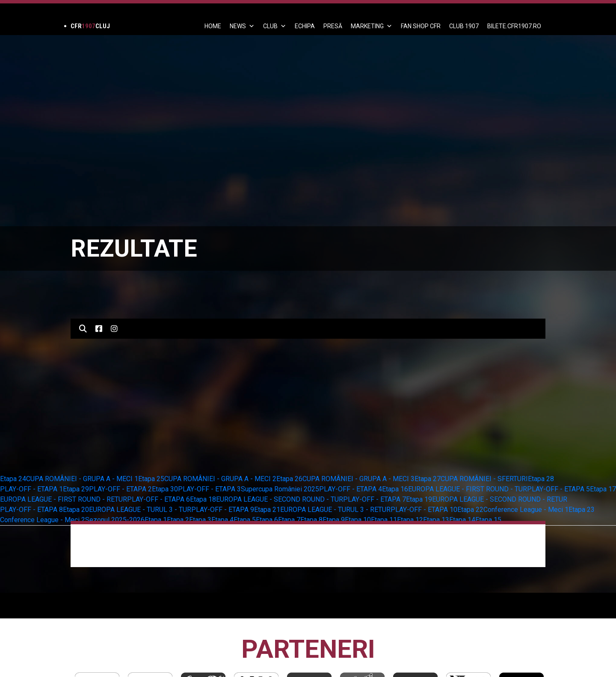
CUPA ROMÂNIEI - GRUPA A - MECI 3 (358, 479)
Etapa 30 (165, 489)
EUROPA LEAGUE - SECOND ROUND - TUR (280, 499)
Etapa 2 (178, 520)
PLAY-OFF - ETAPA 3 (209, 489)
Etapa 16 (395, 489)
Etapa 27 (428, 479)
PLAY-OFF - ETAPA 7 (375, 499)
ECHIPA (305, 26)
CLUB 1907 (464, 26)
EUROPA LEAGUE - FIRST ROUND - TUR (468, 489)
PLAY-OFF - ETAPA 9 (223, 510)
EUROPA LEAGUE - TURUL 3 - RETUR (335, 510)
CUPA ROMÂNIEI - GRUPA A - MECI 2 (220, 479)
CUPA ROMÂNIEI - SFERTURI (484, 479)
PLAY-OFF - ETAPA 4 (351, 489)
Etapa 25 (151, 479)
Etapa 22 (470, 510)
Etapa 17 (603, 489)
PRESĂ (333, 26)
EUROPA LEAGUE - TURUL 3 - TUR (140, 510)
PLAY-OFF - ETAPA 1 (31, 489)
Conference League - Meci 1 (526, 510)
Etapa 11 (384, 520)
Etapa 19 (419, 499)
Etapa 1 (156, 520)
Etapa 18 (203, 499)
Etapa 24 (13, 479)
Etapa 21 (267, 510)
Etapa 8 (311, 520)
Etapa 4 (222, 520)
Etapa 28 (541, 479)
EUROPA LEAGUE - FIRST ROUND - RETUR (64, 499)
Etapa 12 (410, 520)
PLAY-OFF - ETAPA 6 (158, 499)
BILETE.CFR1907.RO (514, 26)
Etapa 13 (436, 520)
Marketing (372, 26)
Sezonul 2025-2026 (115, 520)
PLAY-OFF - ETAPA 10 (424, 510)
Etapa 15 (488, 520)
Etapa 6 (267, 520)
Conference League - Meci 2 (43, 520)
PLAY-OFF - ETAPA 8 (31, 510)
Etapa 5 (245, 520)
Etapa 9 (334, 520)
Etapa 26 (289, 479)
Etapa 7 (289, 520)
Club (275, 26)
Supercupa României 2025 (280, 489)
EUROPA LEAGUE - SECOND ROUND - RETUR (500, 499)
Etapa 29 (76, 489)
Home (213, 26)
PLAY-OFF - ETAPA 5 (558, 489)
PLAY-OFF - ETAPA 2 (120, 489)
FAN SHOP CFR (421, 26)
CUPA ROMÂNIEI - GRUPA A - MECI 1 (82, 479)
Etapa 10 (358, 520)
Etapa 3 (200, 520)
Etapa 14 (462, 520)
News (242, 26)
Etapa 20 (76, 510)
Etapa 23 (582, 510)
